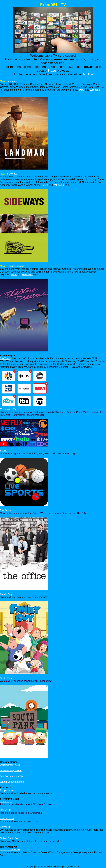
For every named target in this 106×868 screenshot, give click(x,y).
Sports (3, 451)
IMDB (81, 90)
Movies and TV (8, 409)
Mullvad (89, 74)
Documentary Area (10, 765)
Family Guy (6, 594)
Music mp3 (6, 802)
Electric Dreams (15, 266)
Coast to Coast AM (10, 850)
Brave (52, 71)
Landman (12, 81)
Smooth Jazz (7, 819)
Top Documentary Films (13, 776)
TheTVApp (6, 358)
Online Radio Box (9, 838)
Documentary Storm (11, 771)
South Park (6, 678)
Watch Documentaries (12, 782)
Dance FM (6, 810)
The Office (6, 510)
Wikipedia (95, 90)
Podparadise (7, 790)
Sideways (12, 174)
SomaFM (5, 827)
